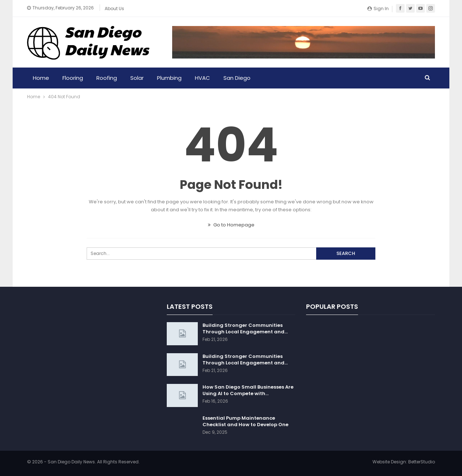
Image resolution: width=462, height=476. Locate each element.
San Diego (237, 78)
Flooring (73, 78)
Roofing (107, 78)
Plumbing (169, 78)
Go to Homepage (231, 225)
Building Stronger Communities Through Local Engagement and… (245, 328)
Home (41, 78)
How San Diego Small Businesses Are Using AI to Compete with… (248, 390)
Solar (137, 78)
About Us (114, 8)
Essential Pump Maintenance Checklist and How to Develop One (245, 421)
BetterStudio (422, 462)
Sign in (378, 8)
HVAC (202, 78)
